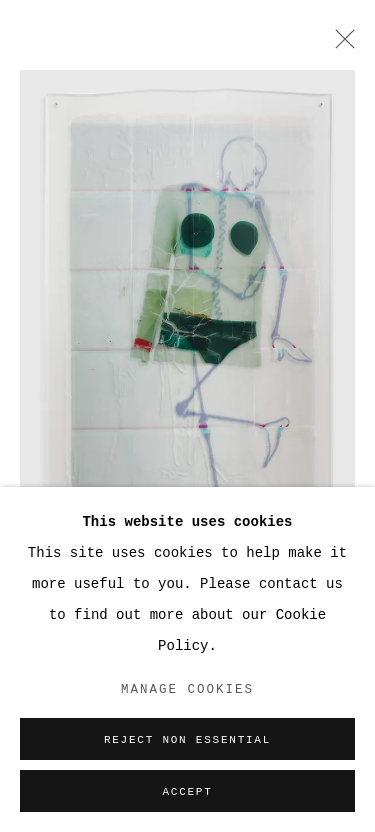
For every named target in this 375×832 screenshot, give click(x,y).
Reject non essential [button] (187, 740)
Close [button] (340, 45)
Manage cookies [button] (187, 690)
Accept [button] (187, 792)
